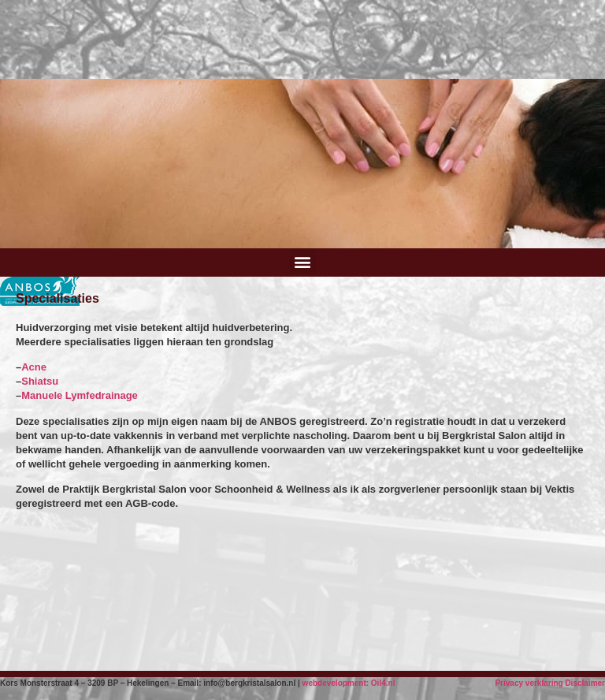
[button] (303, 261)
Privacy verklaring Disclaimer (550, 683)
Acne (34, 367)
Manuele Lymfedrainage (80, 395)
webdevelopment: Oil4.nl (349, 683)
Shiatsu (40, 381)
